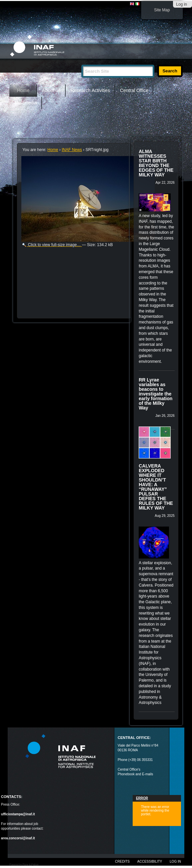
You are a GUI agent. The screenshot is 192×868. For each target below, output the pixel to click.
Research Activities (90, 90)
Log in (181, 4)
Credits (122, 861)
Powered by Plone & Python (24, 864)
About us (51, 90)
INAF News (72, 150)
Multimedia (26, 103)
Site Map (162, 10)
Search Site (81, 62)
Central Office (134, 90)
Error (142, 798)
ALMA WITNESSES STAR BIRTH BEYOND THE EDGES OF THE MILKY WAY (156, 163)
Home (23, 90)
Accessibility (150, 861)
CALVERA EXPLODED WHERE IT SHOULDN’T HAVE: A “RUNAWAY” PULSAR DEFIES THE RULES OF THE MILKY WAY (156, 487)
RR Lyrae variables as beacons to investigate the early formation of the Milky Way (155, 394)
